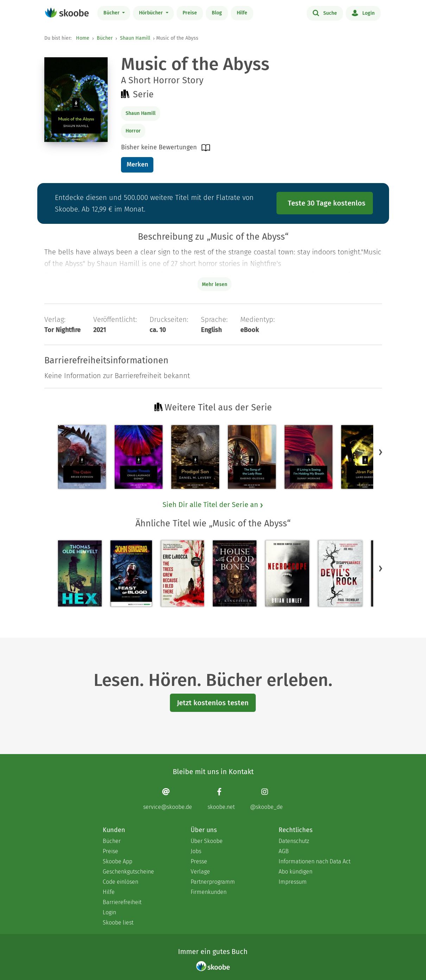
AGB (284, 851)
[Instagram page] (266, 799)
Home (83, 38)
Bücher (112, 13)
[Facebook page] (221, 799)
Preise (190, 13)
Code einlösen (120, 882)
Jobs (196, 851)
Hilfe (242, 13)
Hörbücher (152, 13)
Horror (133, 131)
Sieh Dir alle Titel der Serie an (213, 505)
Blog (217, 13)
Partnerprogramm (213, 882)
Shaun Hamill (135, 38)
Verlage (200, 872)
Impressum (293, 882)
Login (363, 13)
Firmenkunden (209, 892)
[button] (381, 452)
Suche (325, 13)
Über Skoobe (207, 841)
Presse (199, 861)
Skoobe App (117, 861)
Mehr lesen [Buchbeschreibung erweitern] (215, 284)
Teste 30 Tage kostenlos (327, 203)
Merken (137, 164)
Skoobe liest (118, 923)
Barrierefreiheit (122, 902)
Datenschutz (294, 841)
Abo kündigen (295, 872)
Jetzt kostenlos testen (213, 703)
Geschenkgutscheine (128, 872)
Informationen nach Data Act (314, 861)
